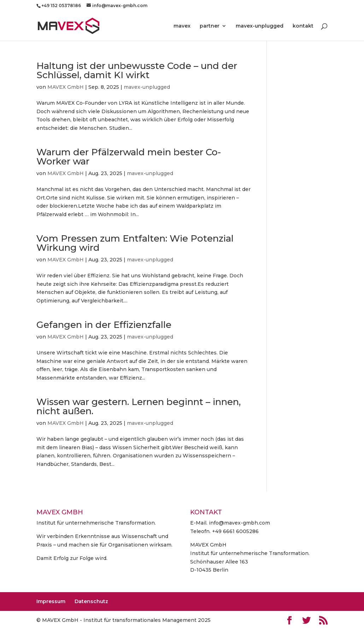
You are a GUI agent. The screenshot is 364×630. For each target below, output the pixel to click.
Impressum (51, 601)
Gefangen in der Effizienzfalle (104, 325)
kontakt (303, 26)
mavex (182, 26)
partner (210, 26)
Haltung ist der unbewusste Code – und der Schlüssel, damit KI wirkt (137, 70)
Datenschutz (91, 601)
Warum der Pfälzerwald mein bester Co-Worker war (129, 157)
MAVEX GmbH (66, 87)
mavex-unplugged (260, 26)
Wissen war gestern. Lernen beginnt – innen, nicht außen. (139, 406)
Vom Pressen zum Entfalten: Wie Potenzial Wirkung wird (135, 243)
